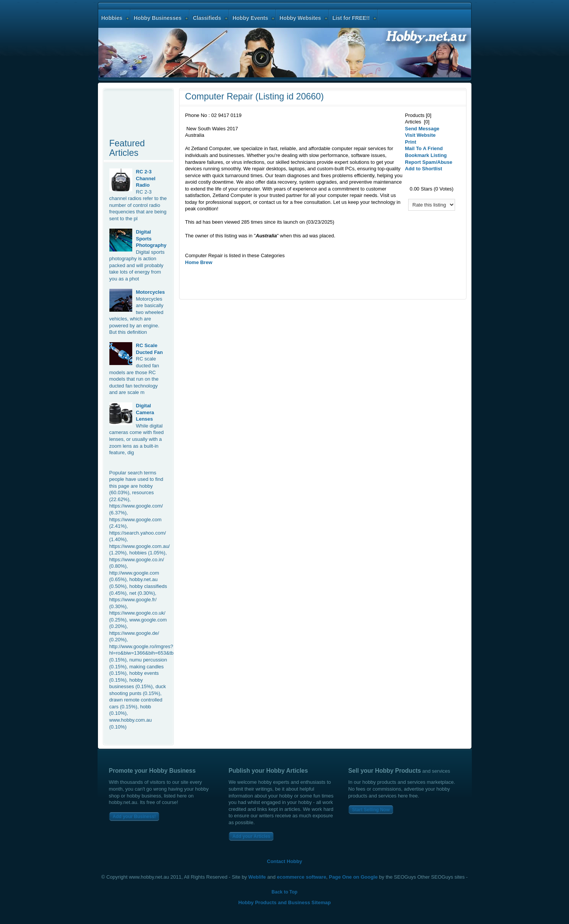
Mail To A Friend (424, 148)
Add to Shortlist (424, 169)
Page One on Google (353, 877)
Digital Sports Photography (151, 239)
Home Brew (199, 262)
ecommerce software (302, 877)
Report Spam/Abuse (429, 162)
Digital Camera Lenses (145, 412)
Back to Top (285, 892)
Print (411, 142)
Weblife (257, 877)
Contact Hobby (284, 861)
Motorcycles (151, 292)
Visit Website (420, 135)
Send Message (422, 129)
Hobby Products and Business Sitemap (284, 902)
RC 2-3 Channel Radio (146, 178)
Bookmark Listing (426, 155)
